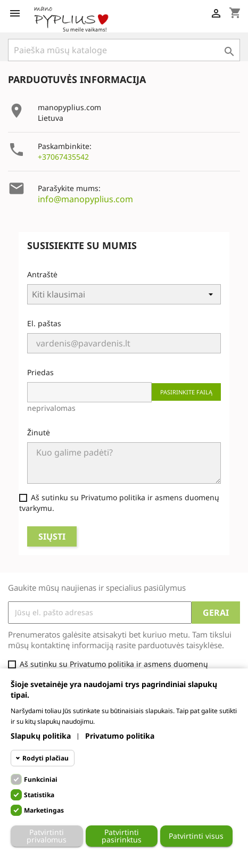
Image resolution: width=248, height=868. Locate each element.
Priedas (40, 372)
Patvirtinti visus (196, 836)
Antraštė (42, 274)
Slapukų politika (41, 736)
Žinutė (39, 432)
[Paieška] (124, 50)
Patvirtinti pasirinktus (122, 836)
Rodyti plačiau (46, 758)
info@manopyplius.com (85, 199)
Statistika (39, 795)
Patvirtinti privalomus (47, 836)
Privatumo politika (120, 736)
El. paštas (44, 323)
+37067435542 (63, 157)
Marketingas (44, 810)
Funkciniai (41, 779)
